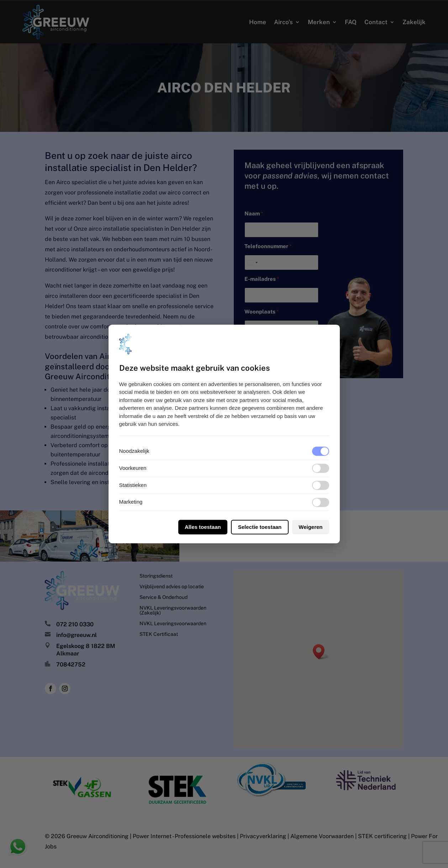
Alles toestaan (203, 527)
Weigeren (310, 527)
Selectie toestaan (260, 527)
